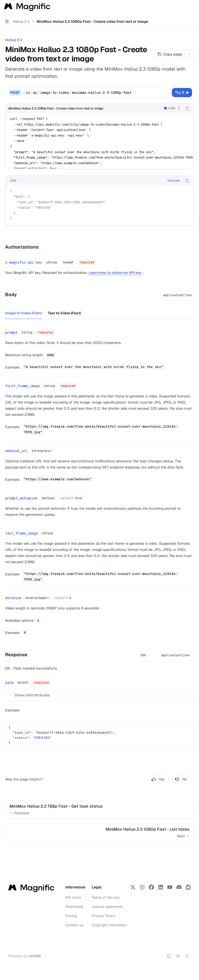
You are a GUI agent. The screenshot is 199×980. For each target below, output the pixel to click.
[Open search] (183, 7)
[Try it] (182, 93)
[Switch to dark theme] (187, 956)
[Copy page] (170, 54)
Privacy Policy (104, 916)
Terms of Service (106, 897)
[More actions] (192, 7)
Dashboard (74, 907)
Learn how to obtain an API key (115, 273)
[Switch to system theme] (169, 956)
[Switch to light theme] (178, 956)
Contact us (74, 925)
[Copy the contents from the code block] (187, 108)
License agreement (107, 907)
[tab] (23, 313)
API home (73, 897)
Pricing (71, 916)
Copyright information (109, 925)
